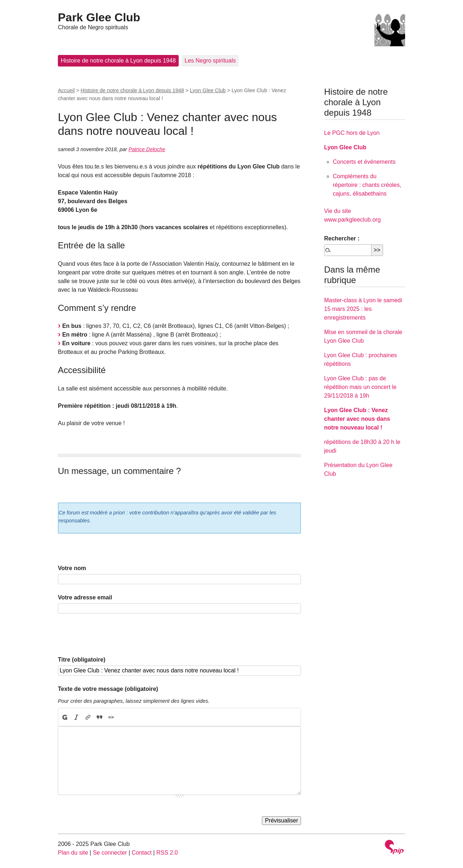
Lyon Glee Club (208, 90)
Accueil (66, 90)
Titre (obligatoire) (82, 660)
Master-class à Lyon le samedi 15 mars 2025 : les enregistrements (363, 309)
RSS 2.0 (167, 853)
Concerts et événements (364, 162)
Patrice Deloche (147, 149)
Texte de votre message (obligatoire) (108, 689)
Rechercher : (342, 238)
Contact (142, 853)
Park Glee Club (99, 17)
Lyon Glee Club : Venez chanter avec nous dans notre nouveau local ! (357, 419)
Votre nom (72, 568)
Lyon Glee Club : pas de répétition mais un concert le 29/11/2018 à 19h (360, 387)
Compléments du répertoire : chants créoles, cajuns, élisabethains (367, 185)
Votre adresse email (85, 597)
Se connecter (110, 853)
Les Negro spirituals (210, 61)
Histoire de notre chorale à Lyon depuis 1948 (118, 61)
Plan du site (73, 853)
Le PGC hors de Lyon (352, 133)
